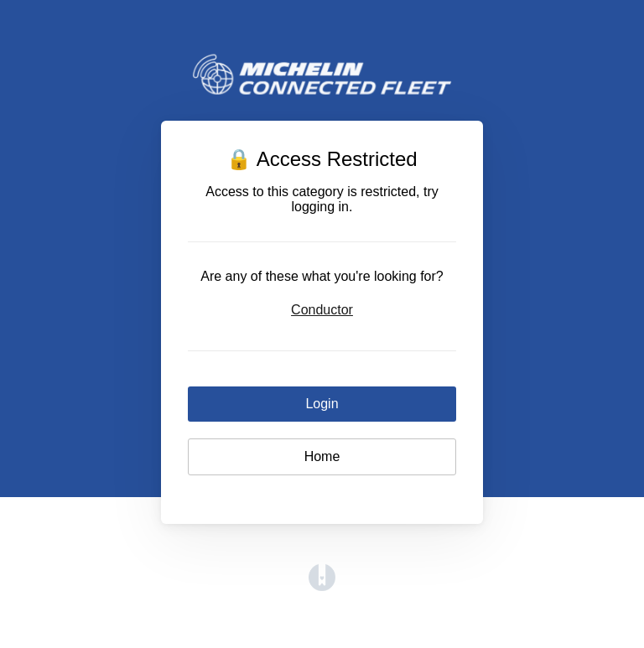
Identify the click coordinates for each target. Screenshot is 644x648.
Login (322, 404)
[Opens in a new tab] (322, 586)
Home (322, 456)
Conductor (322, 310)
